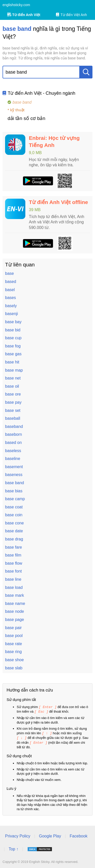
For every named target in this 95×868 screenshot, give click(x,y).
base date (14, 531)
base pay (13, 402)
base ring (13, 652)
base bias (14, 491)
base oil (12, 386)
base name (15, 603)
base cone (14, 523)
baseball (13, 418)
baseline (13, 459)
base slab (14, 668)
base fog (13, 346)
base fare (14, 547)
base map (14, 370)
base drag (14, 539)
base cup (13, 338)
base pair (13, 628)
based (11, 282)
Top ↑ (13, 848)
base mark (15, 595)
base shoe (14, 660)
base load (14, 587)
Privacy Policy (18, 835)
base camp (15, 499)
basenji (12, 314)
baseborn (14, 434)
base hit (12, 362)
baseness (14, 475)
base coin (14, 515)
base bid (13, 330)
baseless (13, 451)
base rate (14, 644)
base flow (14, 563)
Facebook (79, 835)
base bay (13, 322)
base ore (13, 394)
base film (13, 555)
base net (13, 378)
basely (11, 306)
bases (11, 298)
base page (15, 620)
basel (10, 290)
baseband (14, 426)
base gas (13, 354)
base (9, 273)
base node (15, 611)
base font (13, 571)
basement (14, 467)
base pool (14, 636)
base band (15, 483)
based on (13, 443)
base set (13, 410)
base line (13, 579)
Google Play (50, 835)
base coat (14, 507)
